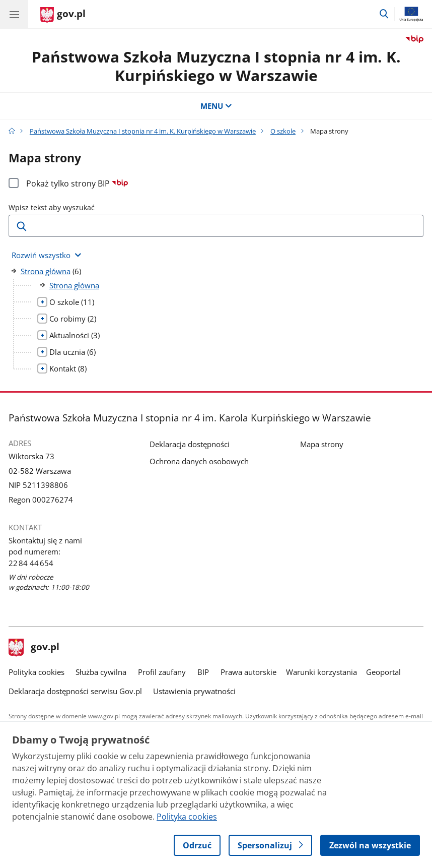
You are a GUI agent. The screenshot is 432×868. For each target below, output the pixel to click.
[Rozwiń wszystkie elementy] (47, 255)
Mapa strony (322, 444)
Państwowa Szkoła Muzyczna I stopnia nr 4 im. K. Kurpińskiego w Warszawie (216, 66)
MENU (216, 106)
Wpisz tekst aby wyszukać (52, 207)
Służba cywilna (101, 672)
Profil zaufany (162, 672)
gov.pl (34, 648)
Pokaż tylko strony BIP (77, 183)
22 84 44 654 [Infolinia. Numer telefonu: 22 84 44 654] (31, 563)
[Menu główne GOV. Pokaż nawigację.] (14, 14)
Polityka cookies (37, 672)
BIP (203, 672)
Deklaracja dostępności (190, 444)
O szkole (283, 131)
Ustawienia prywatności (194, 691)
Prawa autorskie (248, 672)
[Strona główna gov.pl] (63, 15)
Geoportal (383, 672)
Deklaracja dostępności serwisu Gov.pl (75, 691)
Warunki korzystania (321, 672)
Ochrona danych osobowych (199, 461)
